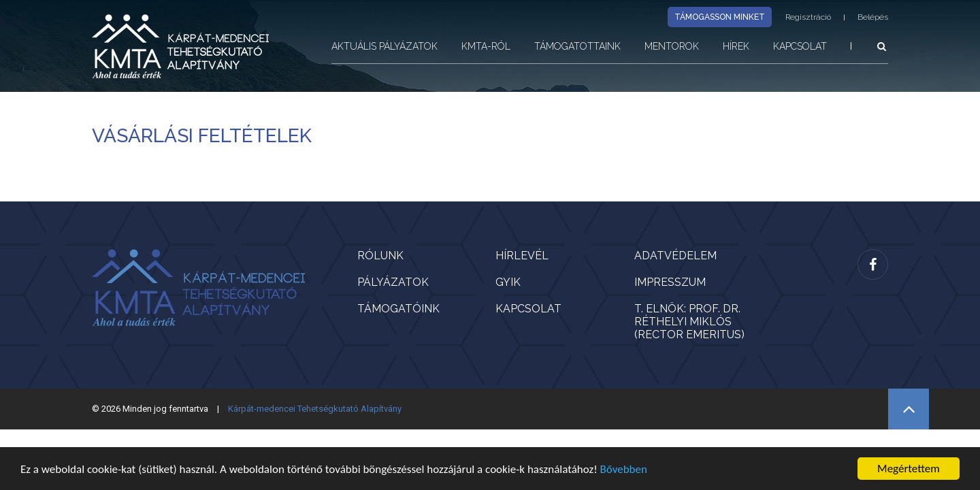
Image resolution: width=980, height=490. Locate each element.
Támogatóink (398, 309)
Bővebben (624, 469)
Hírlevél (522, 256)
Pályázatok (393, 282)
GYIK (508, 282)
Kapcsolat (800, 46)
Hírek (736, 46)
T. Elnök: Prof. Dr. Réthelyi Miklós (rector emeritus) (689, 322)
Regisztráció (808, 17)
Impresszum (670, 282)
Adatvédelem (675, 256)
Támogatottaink (577, 46)
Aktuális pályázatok (385, 46)
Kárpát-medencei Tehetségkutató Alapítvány (315, 409)
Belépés (873, 17)
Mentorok (672, 46)
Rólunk (380, 256)
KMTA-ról (486, 46)
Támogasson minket (720, 17)
